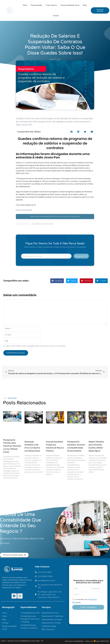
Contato (56, 16)
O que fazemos (51, 5)
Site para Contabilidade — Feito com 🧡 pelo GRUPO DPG (87, 641)
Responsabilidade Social (70, 5)
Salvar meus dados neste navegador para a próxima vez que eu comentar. (36, 346)
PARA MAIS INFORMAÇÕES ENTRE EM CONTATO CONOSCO (55, 217)
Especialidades (37, 5)
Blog (85, 5)
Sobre (25, 5)
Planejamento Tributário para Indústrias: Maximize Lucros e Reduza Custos (12, 446)
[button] (71, 132)
